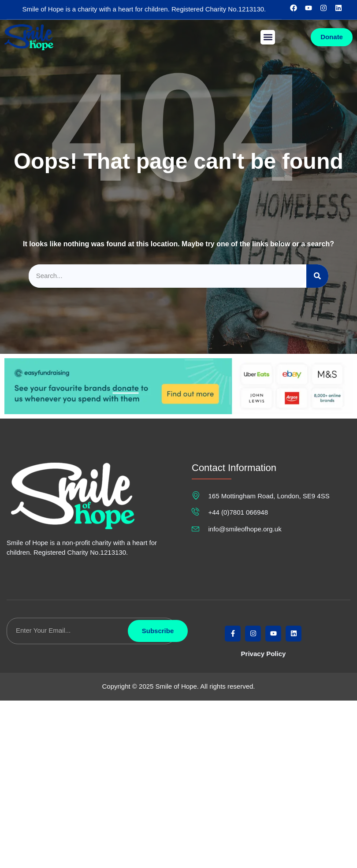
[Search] (317, 276)
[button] (268, 37)
